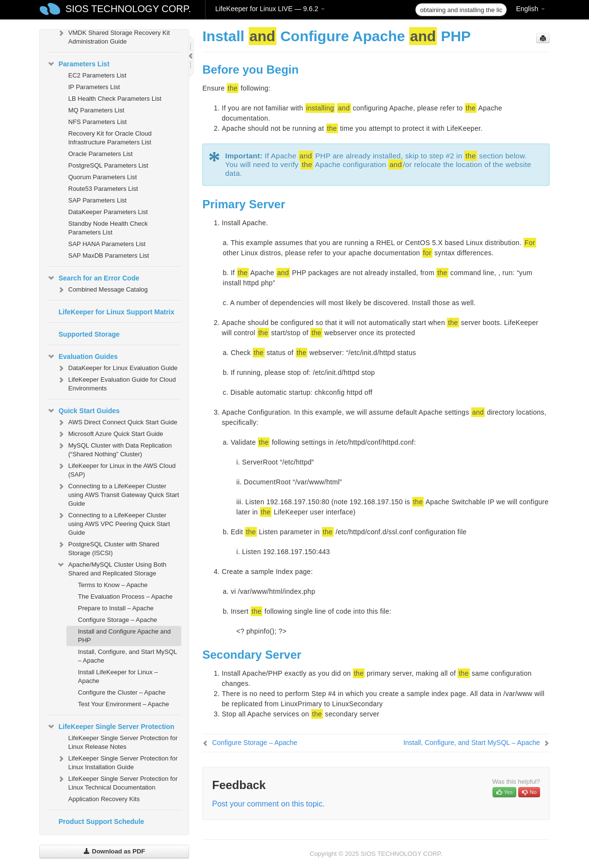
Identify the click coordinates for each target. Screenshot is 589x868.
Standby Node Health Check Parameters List (108, 228)
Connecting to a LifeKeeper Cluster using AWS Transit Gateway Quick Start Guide (118, 494)
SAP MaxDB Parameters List (109, 256)
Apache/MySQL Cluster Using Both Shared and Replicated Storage (112, 568)
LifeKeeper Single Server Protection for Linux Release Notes (123, 742)
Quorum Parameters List (103, 177)
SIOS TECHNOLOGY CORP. (128, 9)
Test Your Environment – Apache (124, 704)
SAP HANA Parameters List (107, 244)
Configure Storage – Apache (118, 620)
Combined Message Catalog (102, 290)
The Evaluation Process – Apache (125, 597)
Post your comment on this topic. (268, 804)
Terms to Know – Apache (113, 585)
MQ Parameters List (96, 110)
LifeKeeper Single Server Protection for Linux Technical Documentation (117, 782)
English (530, 9)
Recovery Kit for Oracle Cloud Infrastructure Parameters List (110, 138)
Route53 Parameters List (103, 189)
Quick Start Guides (83, 411)
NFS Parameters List (98, 122)
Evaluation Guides (82, 356)
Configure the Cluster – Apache (122, 692)
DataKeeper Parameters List (108, 212)
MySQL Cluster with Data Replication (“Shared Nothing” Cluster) (114, 449)
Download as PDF (114, 851)
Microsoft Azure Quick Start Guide (110, 434)
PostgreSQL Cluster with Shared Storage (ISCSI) (108, 548)
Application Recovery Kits (104, 799)
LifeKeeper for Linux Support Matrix (117, 312)
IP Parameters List (94, 87)
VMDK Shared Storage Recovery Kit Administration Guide (113, 36)
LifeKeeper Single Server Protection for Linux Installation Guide (117, 762)
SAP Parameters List (97, 200)
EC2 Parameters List (97, 75)
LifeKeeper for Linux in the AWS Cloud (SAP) (116, 469)
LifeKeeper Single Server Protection (111, 727)
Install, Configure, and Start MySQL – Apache (127, 656)
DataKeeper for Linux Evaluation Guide (117, 368)
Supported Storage (89, 334)
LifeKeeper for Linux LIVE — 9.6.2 (270, 9)
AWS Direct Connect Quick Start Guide (117, 422)
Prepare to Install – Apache (116, 608)
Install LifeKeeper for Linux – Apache (118, 676)
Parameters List (78, 64)
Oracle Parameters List (101, 154)
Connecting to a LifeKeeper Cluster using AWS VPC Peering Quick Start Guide (113, 523)
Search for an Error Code (93, 278)
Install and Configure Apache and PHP (125, 636)
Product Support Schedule (102, 821)
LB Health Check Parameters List (115, 99)
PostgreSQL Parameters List (108, 165)
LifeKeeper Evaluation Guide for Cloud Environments (116, 383)
